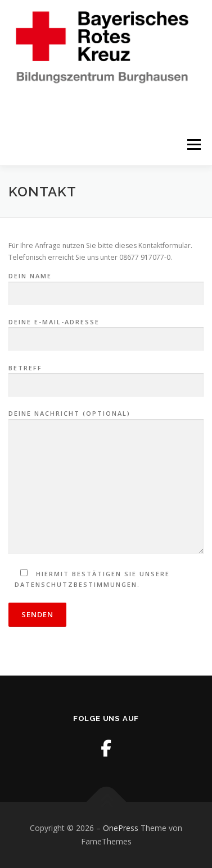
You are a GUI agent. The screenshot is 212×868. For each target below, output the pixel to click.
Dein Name (106, 285)
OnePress (121, 828)
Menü (193, 144)
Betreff (106, 377)
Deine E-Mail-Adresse (106, 331)
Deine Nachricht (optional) (106, 483)
